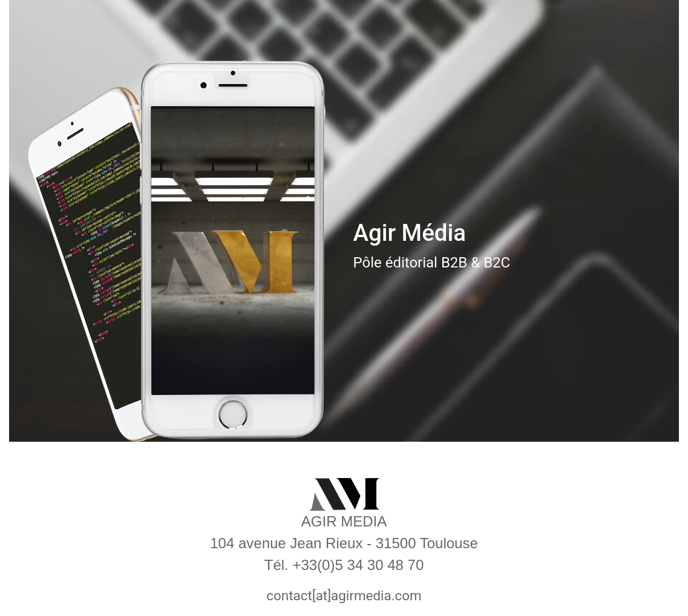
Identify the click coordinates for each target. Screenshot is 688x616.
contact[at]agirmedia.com (344, 595)
